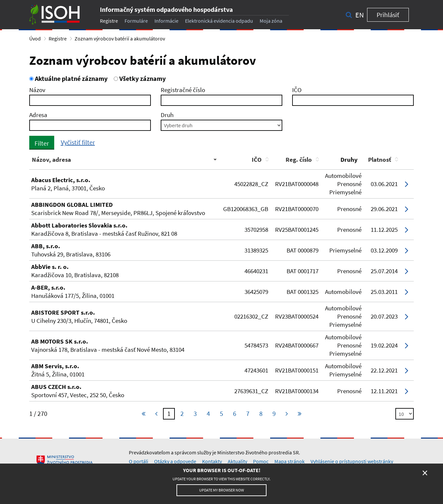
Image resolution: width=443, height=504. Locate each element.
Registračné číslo (183, 90)
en (360, 15)
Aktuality (237, 461)
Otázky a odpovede (175, 461)
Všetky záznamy (140, 78)
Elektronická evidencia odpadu (219, 21)
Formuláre (136, 21)
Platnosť (380, 159)
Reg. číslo (299, 159)
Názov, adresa (51, 159)
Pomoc (261, 461)
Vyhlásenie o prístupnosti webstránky (352, 461)
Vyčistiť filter (78, 142)
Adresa (38, 115)
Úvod (35, 38)
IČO (297, 90)
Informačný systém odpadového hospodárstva (166, 9)
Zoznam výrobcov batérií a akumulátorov (120, 38)
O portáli (139, 461)
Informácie (166, 21)
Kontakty (212, 461)
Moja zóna (271, 21)
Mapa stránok (290, 461)
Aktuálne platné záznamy (68, 78)
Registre (109, 21)
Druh (167, 115)
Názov (37, 90)
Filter (42, 143)
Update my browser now (221, 490)
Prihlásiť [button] (388, 15)
